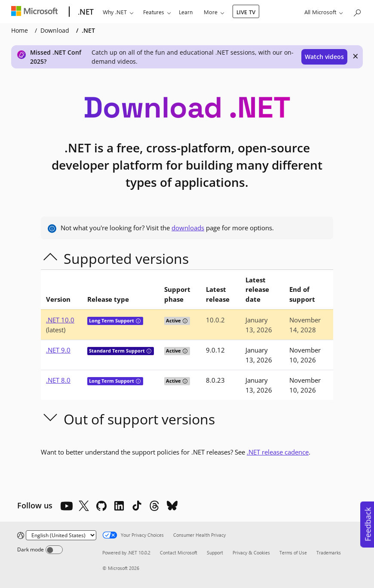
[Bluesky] (172, 506)
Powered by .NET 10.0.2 (126, 552)
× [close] (356, 56)
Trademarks (329, 552)
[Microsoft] (36, 12)
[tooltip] (138, 321)
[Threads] (154, 506)
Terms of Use (293, 552)
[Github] (101, 506)
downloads (188, 228)
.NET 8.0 (58, 380)
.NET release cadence (278, 452)
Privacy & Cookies (251, 552)
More (211, 12)
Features (154, 12)
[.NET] (85, 12)
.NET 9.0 (58, 350)
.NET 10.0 (60, 320)
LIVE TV (246, 12)
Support (215, 552)
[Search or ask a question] (357, 11)
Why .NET (115, 12)
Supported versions (126, 258)
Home (20, 30)
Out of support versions (139, 419)
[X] (84, 506)
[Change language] (61, 535)
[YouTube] (66, 506)
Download (55, 30)
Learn (186, 12)
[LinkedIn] (119, 506)
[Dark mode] (54, 550)
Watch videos (324, 57)
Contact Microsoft (179, 552)
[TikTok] (137, 506)
